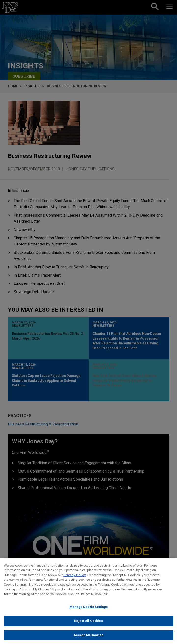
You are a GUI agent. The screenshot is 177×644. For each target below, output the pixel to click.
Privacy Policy (75, 579)
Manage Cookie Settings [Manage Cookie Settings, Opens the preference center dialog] (89, 611)
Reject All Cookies (88, 625)
